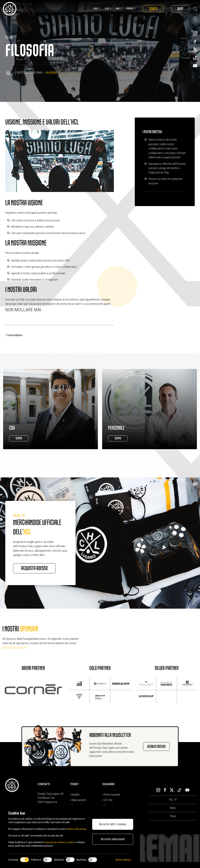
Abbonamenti (78, 800)
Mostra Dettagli (124, 860)
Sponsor (131, 8)
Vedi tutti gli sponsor (15, 648)
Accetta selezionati (113, 839)
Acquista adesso (34, 568)
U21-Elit (107, 800)
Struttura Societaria (29, 73)
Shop (180, 9)
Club (108, 8)
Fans (119, 8)
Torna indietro (14, 335)
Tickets (153, 9)
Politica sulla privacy (76, 829)
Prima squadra (111, 795)
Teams (97, 8)
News (173, 808)
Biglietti (75, 795)
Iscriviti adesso (156, 746)
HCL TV (173, 800)
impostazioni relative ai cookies (60, 842)
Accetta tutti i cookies (113, 824)
